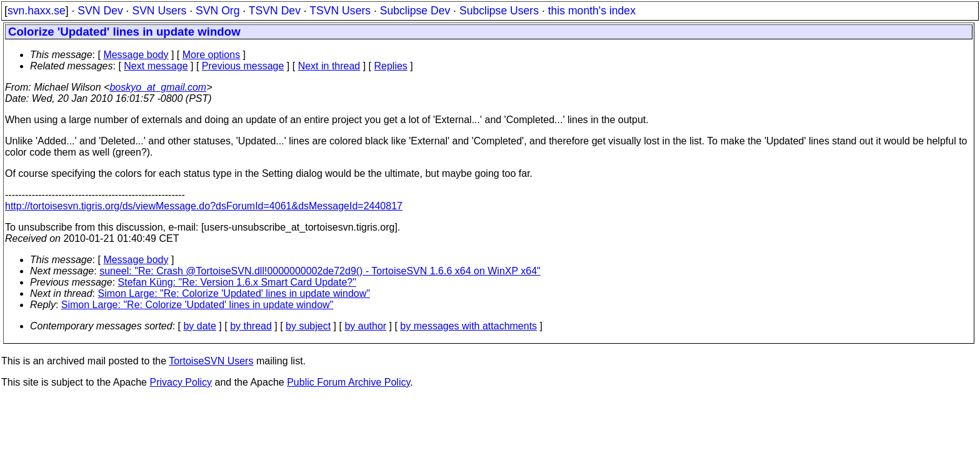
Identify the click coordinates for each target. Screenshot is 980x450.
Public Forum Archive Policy (348, 382)
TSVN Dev (275, 11)
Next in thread (329, 66)
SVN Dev (100, 11)
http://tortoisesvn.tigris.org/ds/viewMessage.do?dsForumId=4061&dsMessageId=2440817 (204, 206)
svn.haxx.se (37, 11)
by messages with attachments (468, 326)
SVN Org (217, 11)
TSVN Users (340, 11)
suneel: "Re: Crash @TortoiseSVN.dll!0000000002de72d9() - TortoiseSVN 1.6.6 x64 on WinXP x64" (320, 271)
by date (199, 326)
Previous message (243, 66)
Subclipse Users (499, 11)
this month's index (592, 11)
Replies (391, 66)
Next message (156, 66)
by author (365, 326)
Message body (136, 55)
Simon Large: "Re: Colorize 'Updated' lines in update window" (234, 293)
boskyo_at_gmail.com (158, 87)
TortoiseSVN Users (211, 361)
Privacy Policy (181, 382)
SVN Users (159, 11)
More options (212, 55)
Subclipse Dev (415, 11)
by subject (308, 326)
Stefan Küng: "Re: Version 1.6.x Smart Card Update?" (237, 282)
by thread (251, 326)
